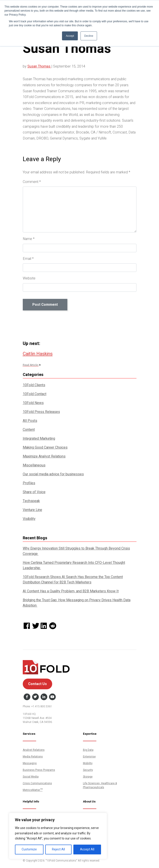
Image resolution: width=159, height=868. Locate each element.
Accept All (87, 849)
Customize (29, 849)
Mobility (88, 763)
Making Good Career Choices (45, 447)
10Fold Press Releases (41, 412)
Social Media (31, 777)
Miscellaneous (34, 465)
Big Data (88, 750)
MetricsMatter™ (33, 790)
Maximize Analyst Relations (44, 456)
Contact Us (37, 684)
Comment (32, 182)
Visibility (29, 519)
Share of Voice (34, 492)
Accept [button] (70, 36)
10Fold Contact (35, 394)
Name (29, 239)
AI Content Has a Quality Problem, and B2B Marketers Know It (71, 591)
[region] (58, 836)
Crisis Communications (37, 783)
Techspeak (31, 501)
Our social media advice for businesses (53, 474)
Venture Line (32, 510)
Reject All (58, 849)
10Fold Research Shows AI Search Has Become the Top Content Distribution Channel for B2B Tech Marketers (73, 580)
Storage (88, 777)
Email (28, 259)
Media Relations (33, 757)
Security (88, 770)
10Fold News (33, 403)
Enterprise (89, 757)
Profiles (29, 483)
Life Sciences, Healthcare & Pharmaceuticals (100, 785)
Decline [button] (89, 36)
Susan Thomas (39, 66)
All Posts (30, 421)
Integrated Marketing (39, 439)
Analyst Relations (34, 750)
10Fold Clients (34, 385)
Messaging (30, 763)
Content (29, 430)
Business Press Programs (39, 770)
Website (29, 278)
